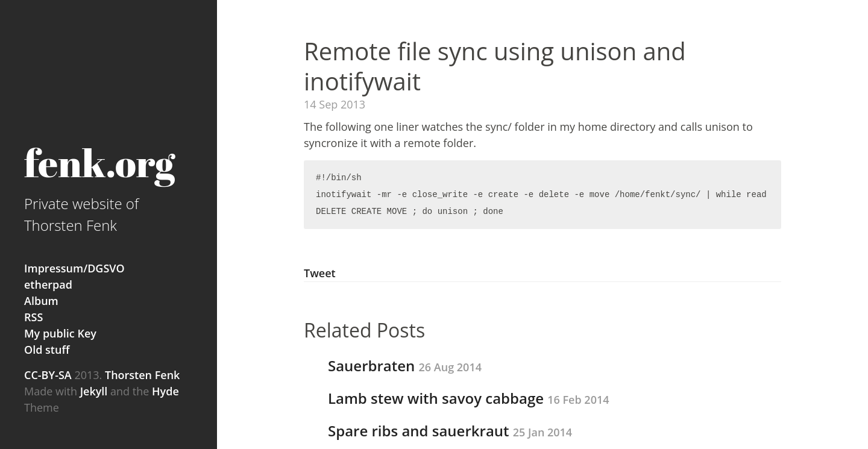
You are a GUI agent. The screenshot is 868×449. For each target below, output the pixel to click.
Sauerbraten (405, 366)
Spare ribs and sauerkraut (450, 431)
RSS (33, 317)
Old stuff (47, 350)
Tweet (320, 273)
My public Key (60, 333)
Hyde (165, 391)
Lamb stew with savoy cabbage (469, 398)
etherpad (48, 284)
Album (41, 301)
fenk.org (99, 162)
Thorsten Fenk (141, 375)
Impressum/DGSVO (74, 268)
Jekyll (94, 391)
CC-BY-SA (48, 375)
